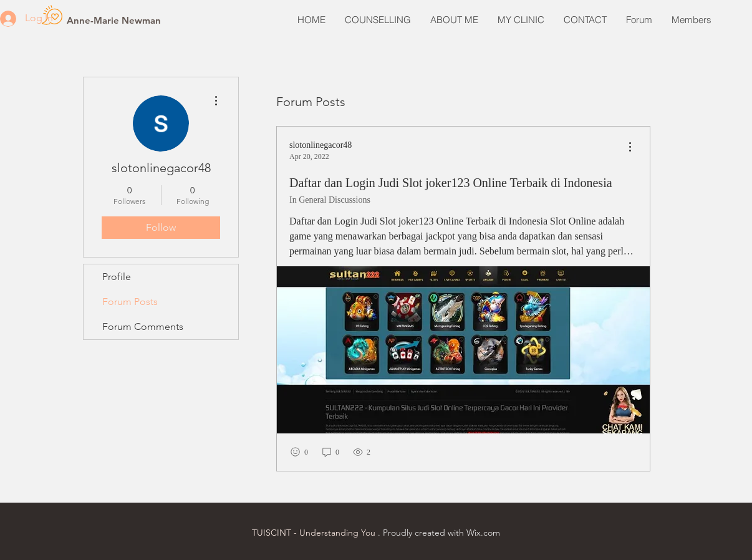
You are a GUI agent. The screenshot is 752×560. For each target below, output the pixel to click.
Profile (117, 277)
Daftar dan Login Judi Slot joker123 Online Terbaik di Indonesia (451, 183)
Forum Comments (143, 326)
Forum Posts (130, 302)
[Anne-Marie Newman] (114, 20)
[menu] (630, 147)
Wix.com (483, 533)
